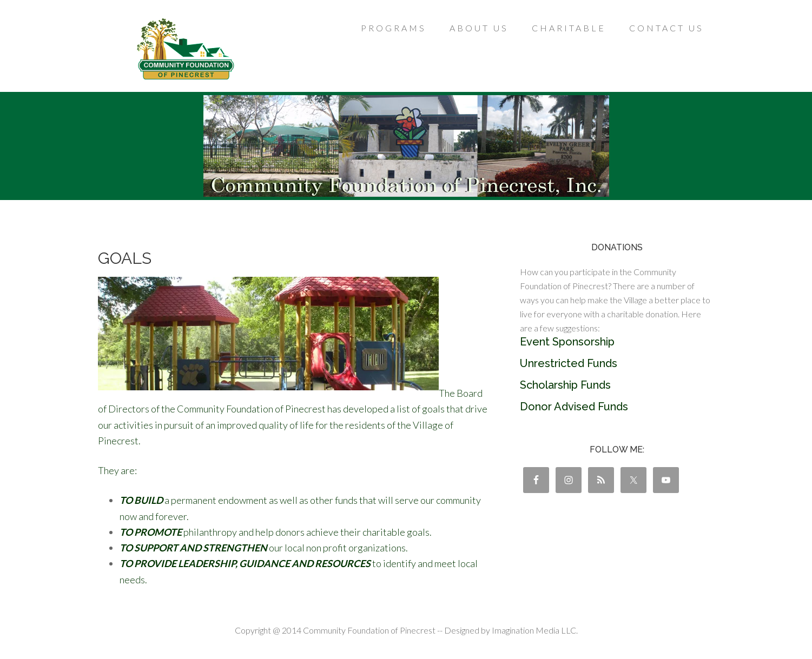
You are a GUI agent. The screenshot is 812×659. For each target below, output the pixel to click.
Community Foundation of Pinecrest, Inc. (184, 49)
